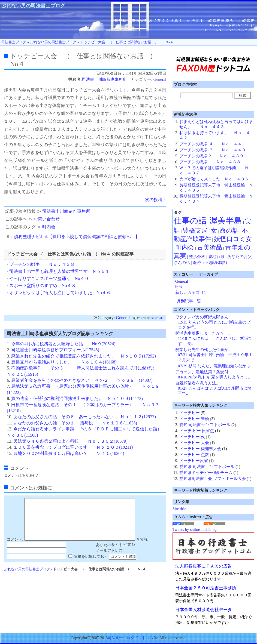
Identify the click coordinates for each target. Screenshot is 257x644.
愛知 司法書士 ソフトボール (205, 425)
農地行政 (216, 257)
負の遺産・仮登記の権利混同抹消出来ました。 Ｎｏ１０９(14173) (77, 398)
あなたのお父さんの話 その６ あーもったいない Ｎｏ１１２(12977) (85, 417)
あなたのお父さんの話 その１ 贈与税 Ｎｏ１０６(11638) (75, 423)
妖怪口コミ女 (233, 239)
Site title (179, 509)
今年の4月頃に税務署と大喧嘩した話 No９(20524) (63, 344)
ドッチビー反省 (194, 461)
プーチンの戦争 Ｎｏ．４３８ (42, 264)
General (160, 79)
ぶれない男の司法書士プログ (33, 6)
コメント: (15, 548)
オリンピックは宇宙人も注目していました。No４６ (60, 293)
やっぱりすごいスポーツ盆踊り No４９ (49, 278)
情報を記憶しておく (91, 565)
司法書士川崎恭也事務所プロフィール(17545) (55, 350)
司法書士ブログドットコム (131, 638)
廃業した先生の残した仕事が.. (203, 350)
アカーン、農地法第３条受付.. (203, 372)
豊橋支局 (195, 231)
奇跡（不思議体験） (211, 263)
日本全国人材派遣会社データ (204, 610)
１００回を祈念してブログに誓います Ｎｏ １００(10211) (73, 447)
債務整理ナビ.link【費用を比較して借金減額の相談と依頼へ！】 (77, 237)
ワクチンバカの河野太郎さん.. (203, 317)
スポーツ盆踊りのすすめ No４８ (43, 286)
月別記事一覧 (189, 301)
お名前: (142, 548)
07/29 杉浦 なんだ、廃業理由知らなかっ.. (215, 366)
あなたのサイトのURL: (116, 553)
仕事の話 (190, 221)
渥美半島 (226, 221)
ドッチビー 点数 (194, 455)
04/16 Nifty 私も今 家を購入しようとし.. (214, 377)
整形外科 (197, 257)
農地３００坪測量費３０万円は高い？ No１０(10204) (69, 453)
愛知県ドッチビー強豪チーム (206, 473)
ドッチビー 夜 (192, 437)
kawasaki (158, 318)
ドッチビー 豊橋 (194, 419)
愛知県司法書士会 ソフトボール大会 (213, 479)
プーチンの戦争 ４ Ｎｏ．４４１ (213, 144)
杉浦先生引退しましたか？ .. (203, 333)
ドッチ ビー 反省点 (197, 431)
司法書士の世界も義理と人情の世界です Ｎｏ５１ (59, 271)
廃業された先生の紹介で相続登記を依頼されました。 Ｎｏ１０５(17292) (84, 356)
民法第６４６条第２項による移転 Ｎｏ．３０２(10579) (70, 441)
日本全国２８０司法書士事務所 (206, 588)
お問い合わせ (47, 219)
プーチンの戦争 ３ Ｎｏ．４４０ (213, 150)
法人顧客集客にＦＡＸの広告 (204, 566)
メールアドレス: (110, 559)
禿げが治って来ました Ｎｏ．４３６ (214, 179)
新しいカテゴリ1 (191, 292)
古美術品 (210, 247)
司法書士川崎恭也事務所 (104, 79)
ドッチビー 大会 (194, 443)
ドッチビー (190, 413)
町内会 (49, 227)
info (179, 287)
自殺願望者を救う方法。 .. (203, 383)
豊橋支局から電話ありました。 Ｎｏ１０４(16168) (64, 362)
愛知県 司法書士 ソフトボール (207, 467)
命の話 (229, 231)
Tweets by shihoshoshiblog (195, 529)
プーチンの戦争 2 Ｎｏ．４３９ (211, 156)
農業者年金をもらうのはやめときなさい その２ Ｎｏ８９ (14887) (82, 380)
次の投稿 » (155, 200)
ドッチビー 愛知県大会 (200, 449)
